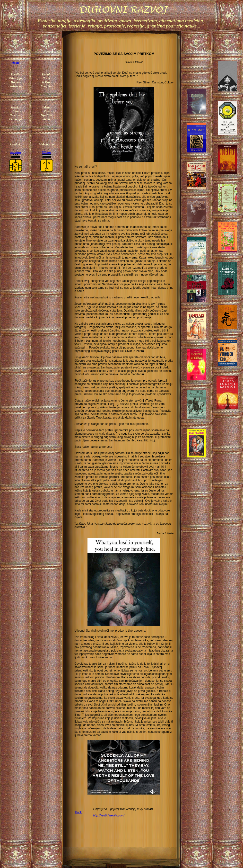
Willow (47, 152)
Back (78, 812)
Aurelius (15, 152)
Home (15, 63)
